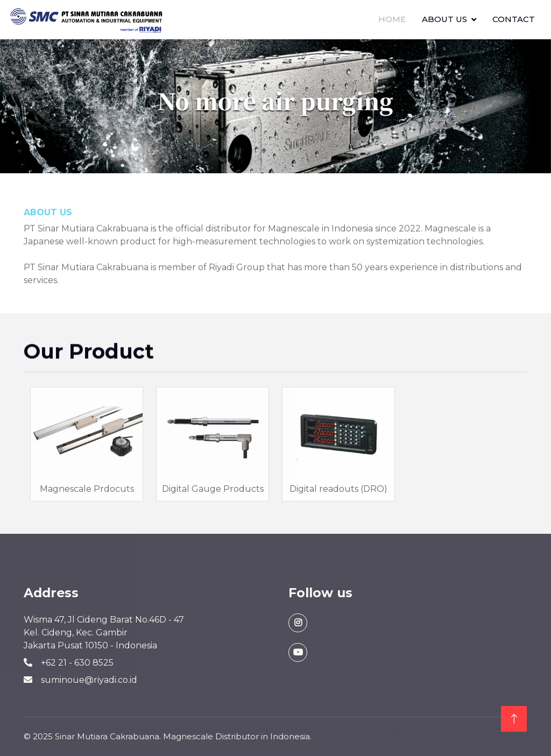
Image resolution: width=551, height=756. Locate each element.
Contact (514, 19)
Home (392, 19)
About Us (444, 19)
